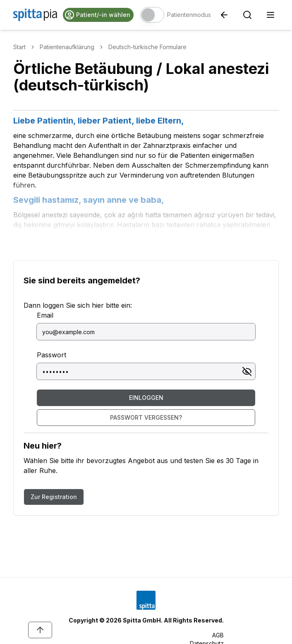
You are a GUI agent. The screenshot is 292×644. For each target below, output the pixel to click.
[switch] (152, 15)
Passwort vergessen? (146, 417)
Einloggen (146, 398)
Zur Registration (54, 497)
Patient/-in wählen (97, 15)
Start (19, 47)
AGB (218, 635)
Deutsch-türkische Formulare (147, 47)
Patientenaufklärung (67, 47)
